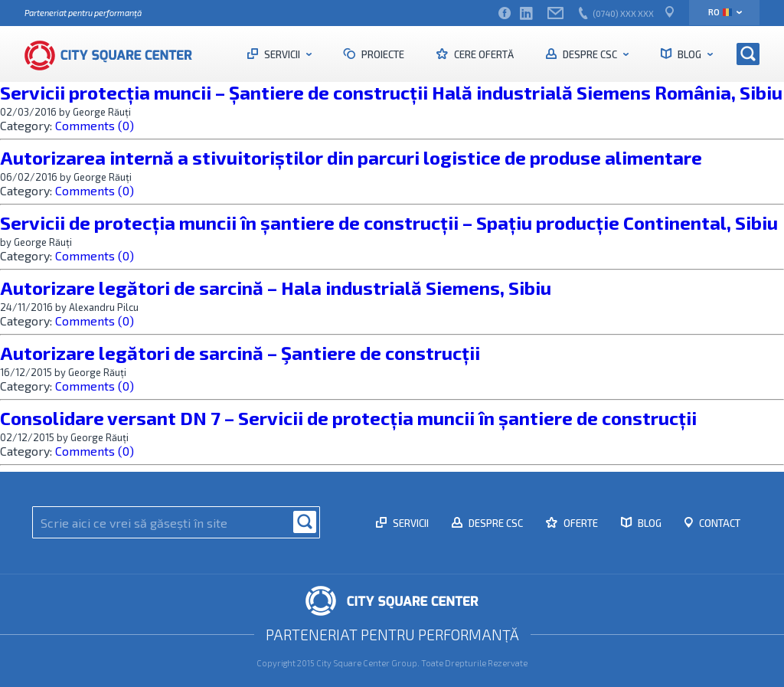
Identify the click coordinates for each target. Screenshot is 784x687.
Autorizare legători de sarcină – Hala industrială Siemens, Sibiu (276, 288)
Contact (719, 523)
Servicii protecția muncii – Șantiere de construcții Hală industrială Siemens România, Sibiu (391, 92)
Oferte (580, 523)
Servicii (282, 54)
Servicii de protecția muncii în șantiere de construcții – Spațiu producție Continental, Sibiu (389, 222)
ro (720, 12)
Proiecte (382, 54)
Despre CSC (590, 54)
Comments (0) (95, 125)
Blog (689, 54)
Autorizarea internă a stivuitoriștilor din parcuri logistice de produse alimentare (351, 157)
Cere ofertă (483, 54)
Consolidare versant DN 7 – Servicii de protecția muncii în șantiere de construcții (348, 418)
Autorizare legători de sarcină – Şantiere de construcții (240, 353)
